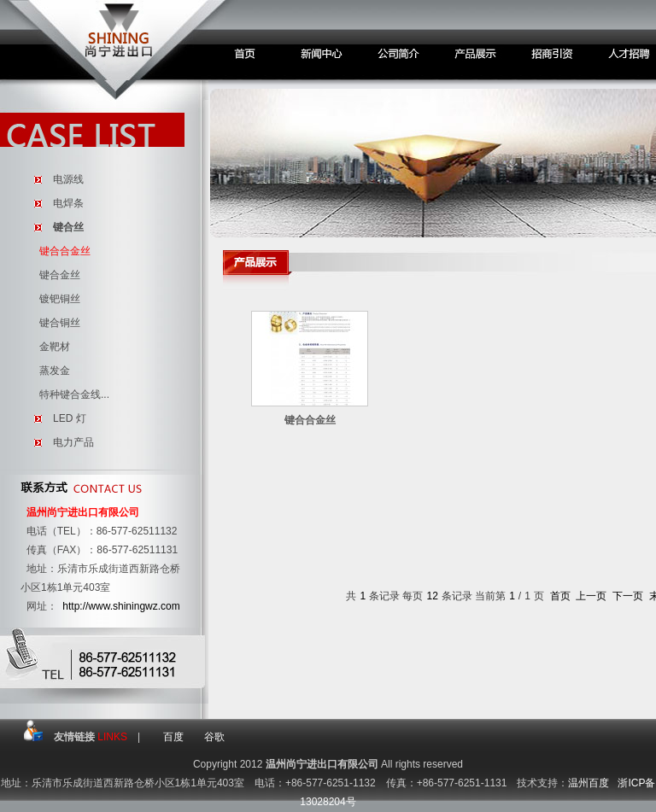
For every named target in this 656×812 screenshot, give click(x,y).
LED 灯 (70, 418)
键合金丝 (60, 275)
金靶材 (55, 347)
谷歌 (214, 737)
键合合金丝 (65, 251)
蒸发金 (55, 371)
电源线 (68, 179)
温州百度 (589, 783)
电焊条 (68, 203)
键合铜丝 (60, 323)
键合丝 (68, 227)
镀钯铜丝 (60, 299)
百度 (173, 737)
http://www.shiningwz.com (121, 606)
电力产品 (73, 442)
